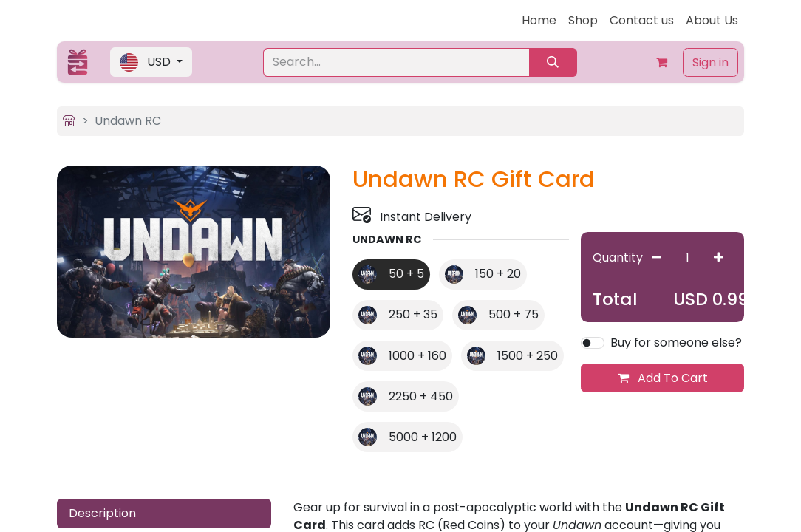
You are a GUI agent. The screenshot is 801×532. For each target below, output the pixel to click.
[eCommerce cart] (662, 62)
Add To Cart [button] (663, 378)
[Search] (553, 62)
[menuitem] (539, 21)
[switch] (593, 343)
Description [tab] (102, 513)
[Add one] (719, 258)
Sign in (710, 62)
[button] (151, 62)
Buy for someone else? (676, 342)
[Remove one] (657, 258)
